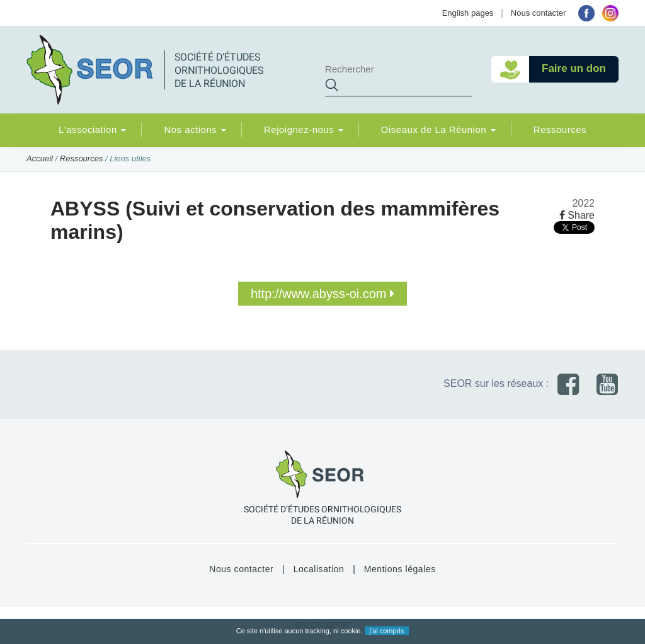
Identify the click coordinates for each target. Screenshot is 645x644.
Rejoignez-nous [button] (304, 129)
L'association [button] (92, 129)
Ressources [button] (560, 129)
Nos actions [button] (195, 129)
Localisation (319, 569)
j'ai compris (387, 631)
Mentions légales (400, 569)
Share (577, 215)
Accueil (40, 158)
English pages (468, 13)
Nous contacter (538, 13)
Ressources (82, 158)
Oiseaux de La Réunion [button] (438, 129)
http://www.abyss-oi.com (322, 294)
